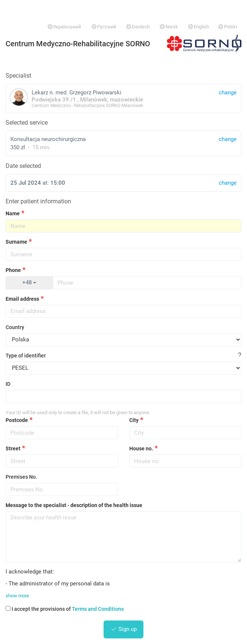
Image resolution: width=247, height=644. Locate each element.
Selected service (27, 123)
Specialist (18, 76)
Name (13, 213)
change (228, 139)
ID (8, 384)
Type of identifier (26, 356)
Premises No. (21, 477)
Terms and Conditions (98, 609)
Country (15, 327)
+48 (29, 282)
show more (17, 596)
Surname (16, 242)
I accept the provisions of (65, 609)
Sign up (124, 629)
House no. (141, 448)
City (134, 420)
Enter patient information (38, 201)
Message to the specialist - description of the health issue (74, 505)
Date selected (23, 166)
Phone (13, 270)
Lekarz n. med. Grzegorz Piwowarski (123, 98)
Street (13, 448)
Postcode (17, 420)
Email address (22, 299)
